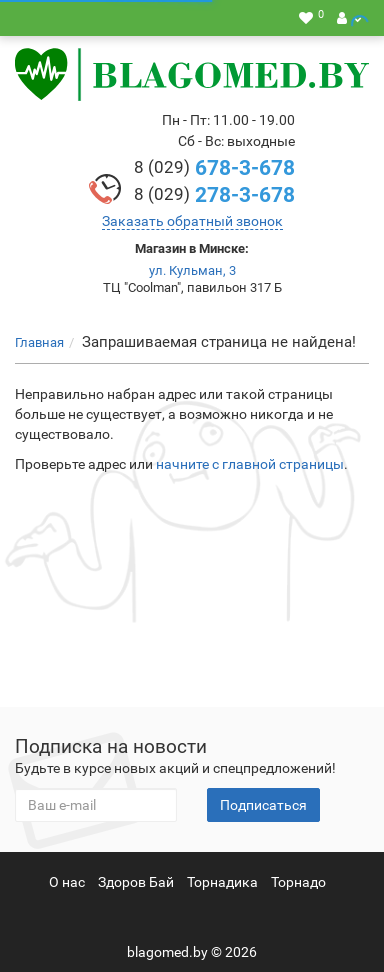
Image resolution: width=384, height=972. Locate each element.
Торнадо (298, 882)
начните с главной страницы (250, 464)
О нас (67, 882)
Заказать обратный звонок (192, 221)
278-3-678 (214, 195)
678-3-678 (214, 168)
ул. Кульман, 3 (192, 270)
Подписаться (263, 805)
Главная (39, 342)
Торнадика (222, 882)
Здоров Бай (136, 882)
